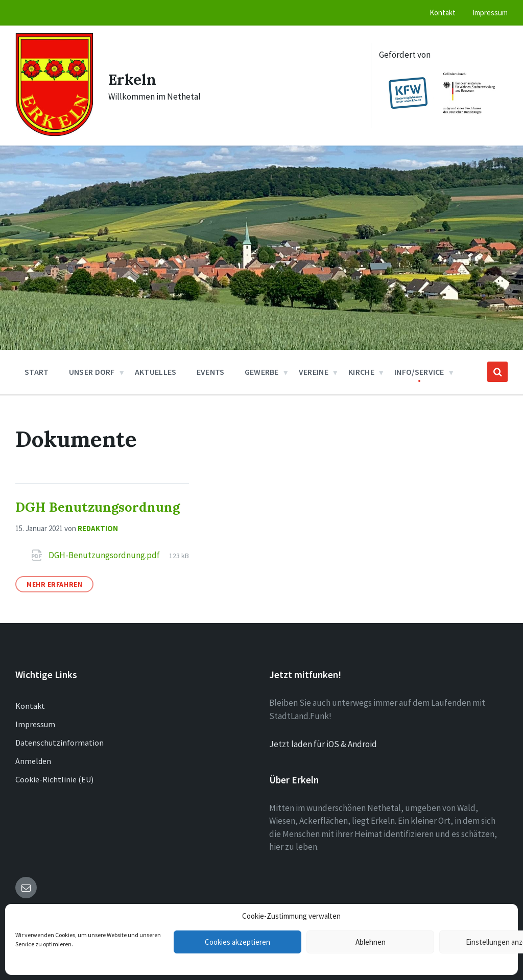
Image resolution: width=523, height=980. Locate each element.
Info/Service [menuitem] (419, 372)
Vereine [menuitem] (314, 372)
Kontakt (30, 706)
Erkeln (133, 79)
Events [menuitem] (211, 372)
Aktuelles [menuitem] (156, 372)
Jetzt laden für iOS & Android (323, 744)
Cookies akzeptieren (237, 942)
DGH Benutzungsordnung (98, 507)
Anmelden (33, 761)
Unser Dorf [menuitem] (92, 372)
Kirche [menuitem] (361, 372)
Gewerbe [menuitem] (262, 372)
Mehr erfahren (54, 584)
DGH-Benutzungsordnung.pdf (105, 555)
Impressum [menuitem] (490, 13)
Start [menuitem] (37, 372)
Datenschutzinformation (60, 743)
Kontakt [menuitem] (443, 13)
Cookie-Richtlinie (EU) (54, 779)
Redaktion (98, 528)
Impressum (35, 724)
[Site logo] (54, 133)
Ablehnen (371, 942)
